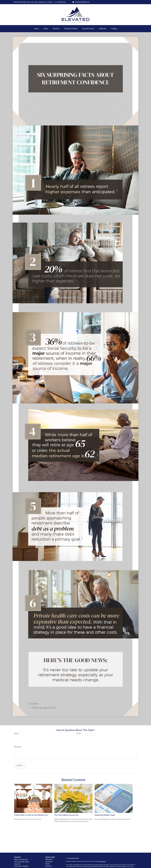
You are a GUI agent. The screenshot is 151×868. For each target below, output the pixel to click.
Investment (49, 862)
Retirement (49, 859)
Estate (48, 864)
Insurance (49, 866)
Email (79, 733)
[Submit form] (20, 766)
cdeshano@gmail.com (81, 2)
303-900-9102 (60, 2)
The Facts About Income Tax (66, 815)
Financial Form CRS (74, 858)
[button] (36, 29)
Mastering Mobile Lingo (105, 815)
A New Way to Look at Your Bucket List (31, 815)
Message (18, 747)
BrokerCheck (102, 861)
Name (16, 733)
